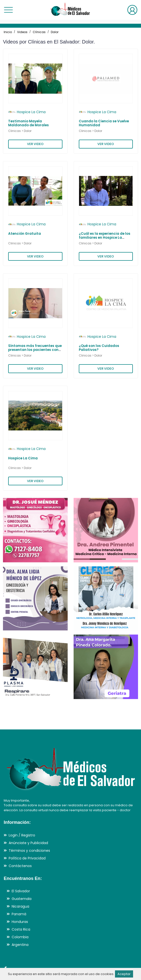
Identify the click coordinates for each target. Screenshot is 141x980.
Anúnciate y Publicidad (28, 843)
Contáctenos (20, 866)
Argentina (20, 945)
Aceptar (124, 974)
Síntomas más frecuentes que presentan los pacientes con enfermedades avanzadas (35, 350)
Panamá (19, 914)
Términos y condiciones (29, 851)
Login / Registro (22, 835)
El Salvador (21, 891)
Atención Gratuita (25, 234)
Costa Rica (21, 929)
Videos (22, 32)
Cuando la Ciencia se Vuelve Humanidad (104, 123)
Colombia (20, 937)
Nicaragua (20, 906)
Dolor (55, 32)
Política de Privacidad (27, 858)
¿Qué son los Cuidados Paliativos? (99, 348)
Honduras (20, 922)
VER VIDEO (35, 144)
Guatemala (22, 899)
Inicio (8, 32)
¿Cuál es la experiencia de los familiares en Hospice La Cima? (105, 238)
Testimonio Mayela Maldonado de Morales (28, 123)
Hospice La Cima (23, 458)
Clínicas (39, 32)
